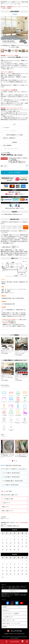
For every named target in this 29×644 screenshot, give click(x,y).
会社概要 (4, 607)
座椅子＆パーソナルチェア (18, 420)
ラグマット (25, 413)
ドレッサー (11, 420)
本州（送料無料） (7, 145)
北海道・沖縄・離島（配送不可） (11, 149)
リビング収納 (25, 393)
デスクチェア (18, 406)
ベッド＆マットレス (11, 413)
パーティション (4, 420)
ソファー (4, 393)
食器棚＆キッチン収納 (18, 400)
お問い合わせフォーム (15, 591)
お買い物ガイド (6, 610)
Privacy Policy (23, 637)
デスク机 (11, 406)
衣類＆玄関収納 (18, 413)
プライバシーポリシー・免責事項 (10, 613)
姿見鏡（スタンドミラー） (25, 420)
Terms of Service (13, 638)
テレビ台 (18, 393)
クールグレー (6, 127)
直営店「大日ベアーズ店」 (9, 620)
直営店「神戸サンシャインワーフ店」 (12, 623)
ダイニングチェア (11, 399)
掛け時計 (25, 406)
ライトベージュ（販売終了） (10, 131)
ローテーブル (11, 393)
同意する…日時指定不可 (9, 138)
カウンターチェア (4, 406)
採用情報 (4, 627)
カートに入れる (16, 172)
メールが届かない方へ (8, 617)
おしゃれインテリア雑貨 (11, 428)
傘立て (4, 427)
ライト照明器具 (4, 413)
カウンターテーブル (25, 400)
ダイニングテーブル (4, 400)
